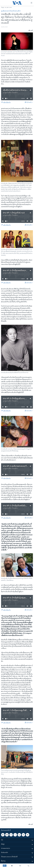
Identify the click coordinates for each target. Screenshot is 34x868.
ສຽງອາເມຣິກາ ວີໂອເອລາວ (11, 93)
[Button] (31, 30)
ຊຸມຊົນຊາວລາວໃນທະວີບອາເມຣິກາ (11, 11)
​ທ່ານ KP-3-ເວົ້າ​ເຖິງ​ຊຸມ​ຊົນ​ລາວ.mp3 (16, 399)
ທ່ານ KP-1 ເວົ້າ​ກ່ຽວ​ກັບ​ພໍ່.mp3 (14, 213)
